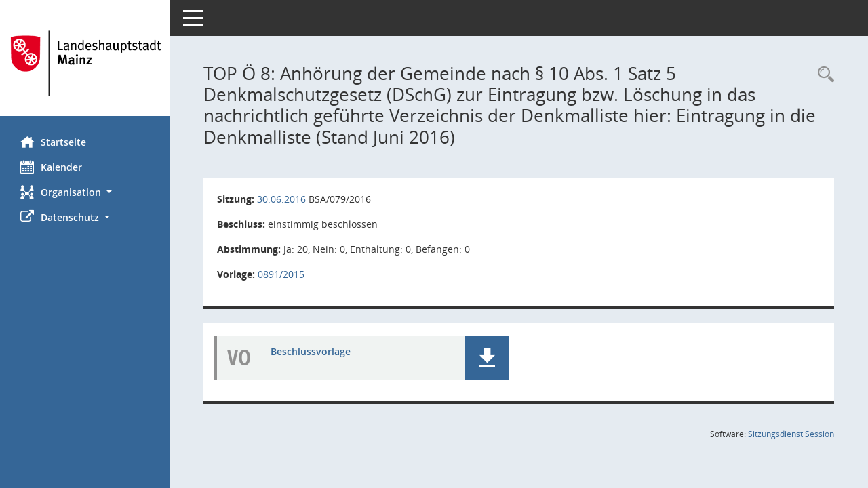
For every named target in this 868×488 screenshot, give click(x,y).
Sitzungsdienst (791, 434)
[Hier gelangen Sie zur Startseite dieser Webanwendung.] (85, 63)
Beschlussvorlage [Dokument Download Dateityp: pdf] (311, 351)
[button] (85, 192)
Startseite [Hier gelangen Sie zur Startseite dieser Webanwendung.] (53, 142)
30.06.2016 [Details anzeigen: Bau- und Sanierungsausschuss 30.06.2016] (281, 199)
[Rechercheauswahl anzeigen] (823, 75)
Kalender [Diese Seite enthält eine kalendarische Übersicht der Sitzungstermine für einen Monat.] (51, 167)
